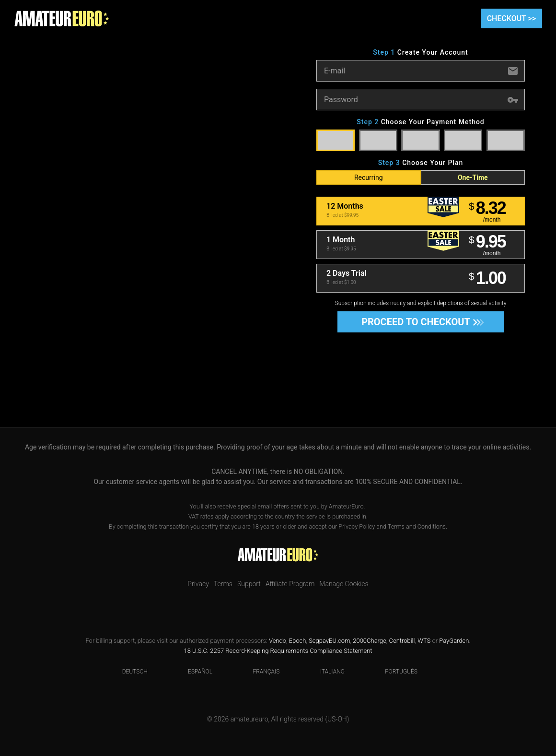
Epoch (298, 641)
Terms (223, 584)
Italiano (326, 672)
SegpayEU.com (329, 641)
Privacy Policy (357, 526)
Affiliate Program (290, 584)
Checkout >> (511, 18)
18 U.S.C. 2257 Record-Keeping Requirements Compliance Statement (278, 651)
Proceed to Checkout (420, 322)
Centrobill (402, 641)
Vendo (278, 641)
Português (395, 672)
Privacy (198, 584)
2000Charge (370, 641)
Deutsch (129, 672)
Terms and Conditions (417, 526)
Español (194, 672)
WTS (424, 641)
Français (260, 672)
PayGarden (454, 641)
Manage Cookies (344, 584)
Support (249, 584)
